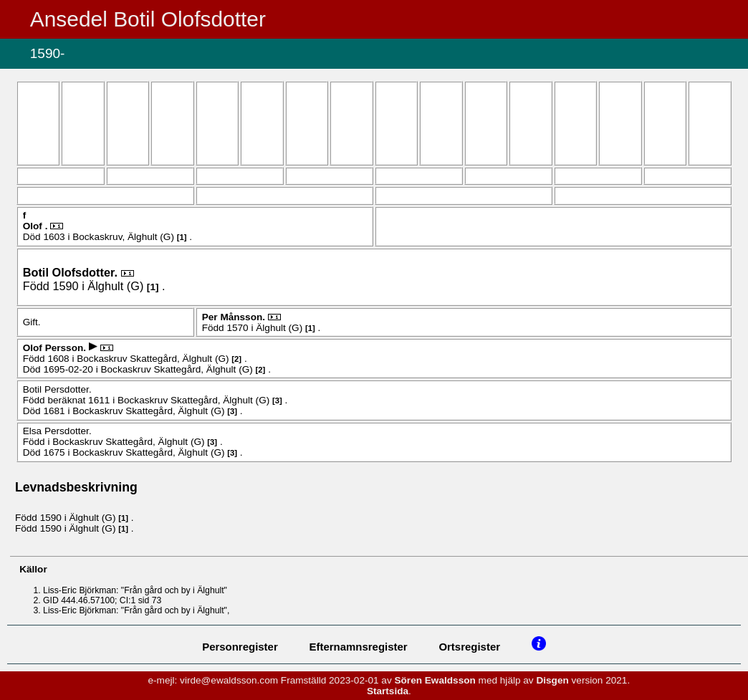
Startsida (388, 691)
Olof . (37, 226)
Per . (235, 317)
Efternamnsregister (359, 647)
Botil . (72, 272)
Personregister (240, 647)
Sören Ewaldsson (435, 680)
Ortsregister (469, 647)
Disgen (552, 680)
